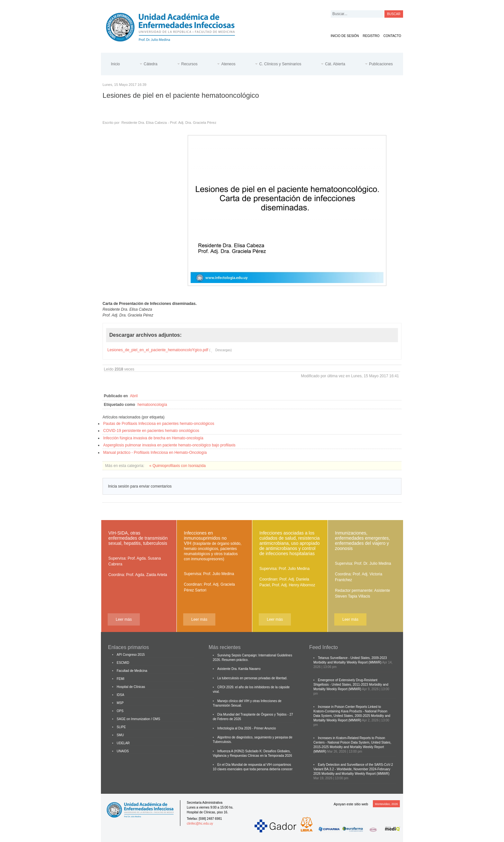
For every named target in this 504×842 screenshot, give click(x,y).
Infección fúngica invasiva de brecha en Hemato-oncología (153, 438)
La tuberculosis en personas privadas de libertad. (252, 678)
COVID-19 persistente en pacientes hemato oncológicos (151, 431)
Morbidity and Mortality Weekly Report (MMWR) (347, 662)
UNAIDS (123, 751)
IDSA (120, 695)
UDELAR (123, 743)
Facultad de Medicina (132, 671)
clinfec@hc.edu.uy (200, 824)
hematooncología (152, 405)
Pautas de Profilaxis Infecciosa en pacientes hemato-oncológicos (159, 424)
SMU (120, 735)
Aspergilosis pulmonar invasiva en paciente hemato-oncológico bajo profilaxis (169, 445)
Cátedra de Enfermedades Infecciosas (175, 26)
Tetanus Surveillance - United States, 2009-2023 (352, 658)
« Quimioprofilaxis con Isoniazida (177, 466)
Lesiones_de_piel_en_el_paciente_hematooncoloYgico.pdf (158, 350)
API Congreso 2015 (131, 655)
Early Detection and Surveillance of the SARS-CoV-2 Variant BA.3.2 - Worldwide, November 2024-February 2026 (353, 769)
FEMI (121, 679)
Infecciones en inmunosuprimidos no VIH (213, 546)
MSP (120, 703)
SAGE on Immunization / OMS (138, 719)
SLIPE (121, 727)
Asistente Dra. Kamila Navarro (239, 669)
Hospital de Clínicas (131, 687)
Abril (134, 396)
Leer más (124, 619)
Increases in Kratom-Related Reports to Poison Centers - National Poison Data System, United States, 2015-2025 (352, 742)
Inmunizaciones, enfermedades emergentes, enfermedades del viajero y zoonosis (362, 541)
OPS (120, 711)
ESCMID (123, 663)
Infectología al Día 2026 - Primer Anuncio (247, 728)
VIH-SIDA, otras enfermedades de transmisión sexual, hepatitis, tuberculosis (138, 538)
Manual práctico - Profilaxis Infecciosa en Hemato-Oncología (155, 453)
